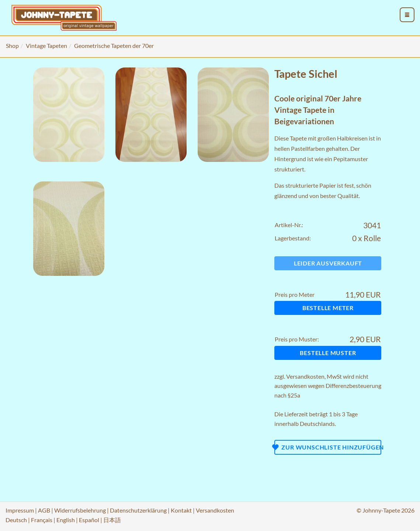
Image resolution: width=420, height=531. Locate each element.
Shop (12, 46)
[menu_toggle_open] (407, 15)
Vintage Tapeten (46, 46)
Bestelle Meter (328, 308)
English (66, 520)
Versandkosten (305, 376)
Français (42, 520)
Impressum (20, 510)
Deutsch (16, 520)
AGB (44, 510)
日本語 (112, 520)
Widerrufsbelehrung (80, 510)
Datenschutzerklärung (138, 510)
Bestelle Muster (328, 353)
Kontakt (181, 510)
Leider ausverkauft (328, 263)
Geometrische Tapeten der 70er (114, 46)
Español (89, 520)
